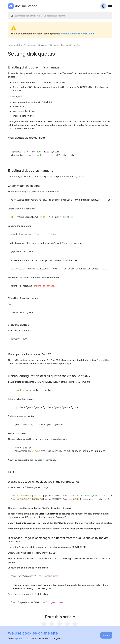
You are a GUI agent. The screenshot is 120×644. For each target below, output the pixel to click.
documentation (26, 6)
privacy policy (24, 638)
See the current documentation (77, 34)
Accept (106, 635)
